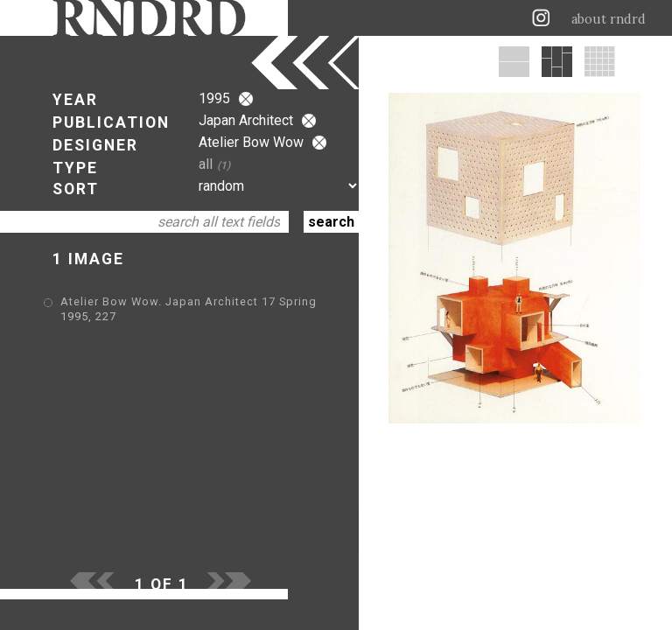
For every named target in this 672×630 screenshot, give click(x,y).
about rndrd (609, 19)
